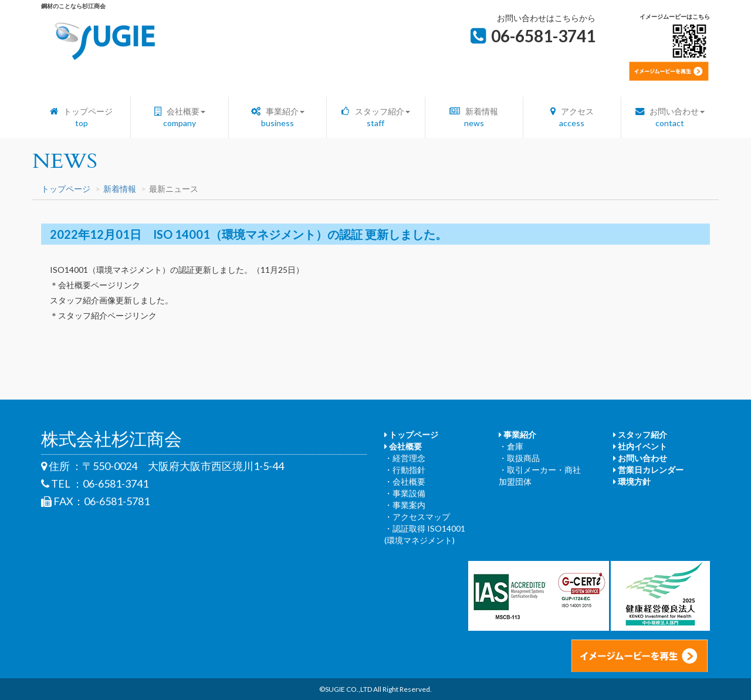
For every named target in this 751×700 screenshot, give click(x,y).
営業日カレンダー (648, 470)
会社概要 (403, 446)
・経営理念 (405, 458)
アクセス (572, 117)
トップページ (81, 117)
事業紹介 (517, 434)
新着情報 (474, 117)
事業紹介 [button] (278, 117)
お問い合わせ (640, 458)
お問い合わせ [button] (670, 117)
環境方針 (632, 481)
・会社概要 (405, 481)
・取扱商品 (519, 458)
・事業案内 (405, 505)
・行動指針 (405, 470)
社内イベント (640, 446)
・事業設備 (405, 493)
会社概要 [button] (180, 117)
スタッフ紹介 (640, 434)
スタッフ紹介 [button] (375, 117)
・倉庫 (511, 446)
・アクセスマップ (417, 517)
